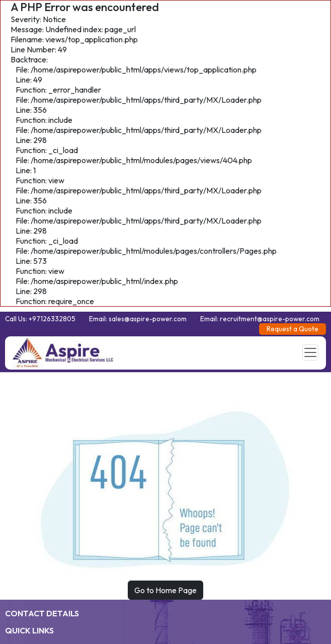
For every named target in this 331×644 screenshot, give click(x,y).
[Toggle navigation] (310, 352)
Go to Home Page (165, 590)
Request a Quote (293, 329)
